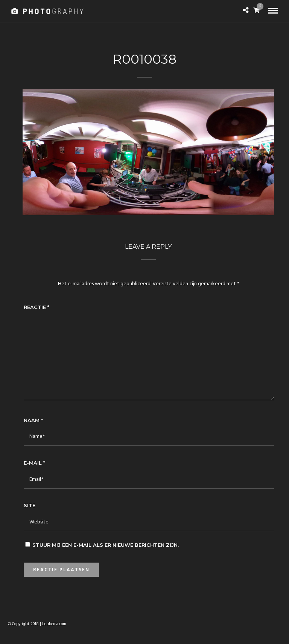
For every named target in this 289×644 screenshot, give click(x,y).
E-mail (34, 463)
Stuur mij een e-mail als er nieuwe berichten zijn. (106, 545)
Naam (33, 420)
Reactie (37, 307)
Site (30, 505)
